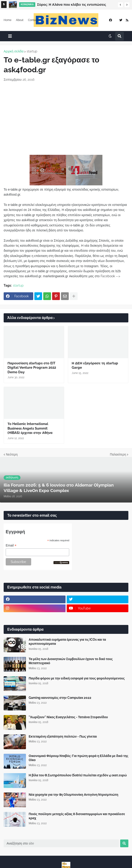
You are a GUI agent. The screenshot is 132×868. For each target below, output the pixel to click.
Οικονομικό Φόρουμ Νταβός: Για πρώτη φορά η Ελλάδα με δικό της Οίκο (79, 758)
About (20, 20)
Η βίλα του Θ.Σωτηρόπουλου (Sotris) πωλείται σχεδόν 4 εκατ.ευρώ (78, 775)
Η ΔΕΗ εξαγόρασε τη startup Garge (95, 365)
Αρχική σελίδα (14, 51)
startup (32, 51)
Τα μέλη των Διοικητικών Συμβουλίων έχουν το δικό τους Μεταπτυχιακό (71, 661)
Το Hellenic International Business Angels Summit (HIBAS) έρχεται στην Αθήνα (30, 428)
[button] (120, 5)
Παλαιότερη (118, 454)
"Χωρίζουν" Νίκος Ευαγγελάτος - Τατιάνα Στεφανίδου (68, 717)
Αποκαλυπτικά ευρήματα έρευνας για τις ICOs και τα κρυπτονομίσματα (67, 642)
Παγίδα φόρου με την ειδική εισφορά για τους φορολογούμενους (77, 678)
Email (11, 545)
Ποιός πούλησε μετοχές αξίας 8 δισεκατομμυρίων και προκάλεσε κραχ (77, 816)
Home (8, 20)
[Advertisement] (66, 118)
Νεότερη (12, 454)
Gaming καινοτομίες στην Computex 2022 (60, 698)
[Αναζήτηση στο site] (61, 843)
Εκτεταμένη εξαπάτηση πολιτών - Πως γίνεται (63, 736)
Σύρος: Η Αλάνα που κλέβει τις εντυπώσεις (72, 5)
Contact (33, 20)
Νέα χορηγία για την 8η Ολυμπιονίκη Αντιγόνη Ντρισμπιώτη (74, 795)
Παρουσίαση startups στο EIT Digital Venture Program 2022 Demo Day (32, 368)
